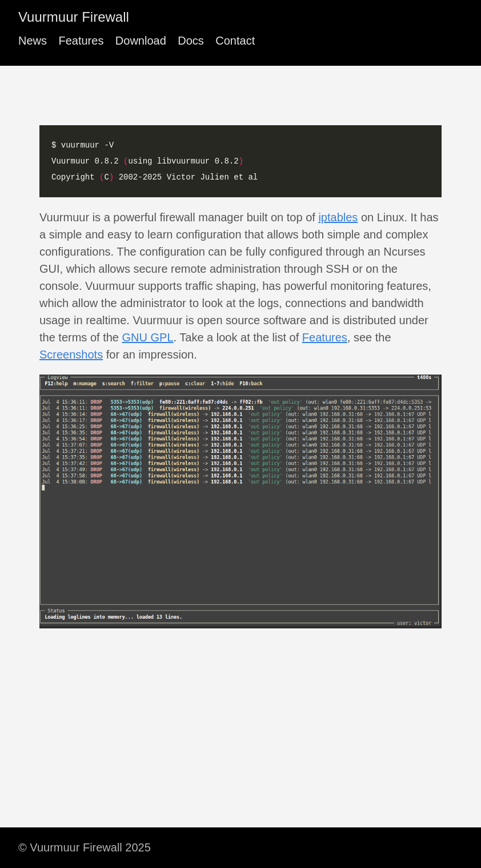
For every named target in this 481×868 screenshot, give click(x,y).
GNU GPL (148, 337)
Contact (235, 41)
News (33, 41)
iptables (338, 217)
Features (81, 41)
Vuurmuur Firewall (74, 17)
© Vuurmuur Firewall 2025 (85, 847)
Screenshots (71, 355)
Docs (191, 41)
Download (141, 41)
